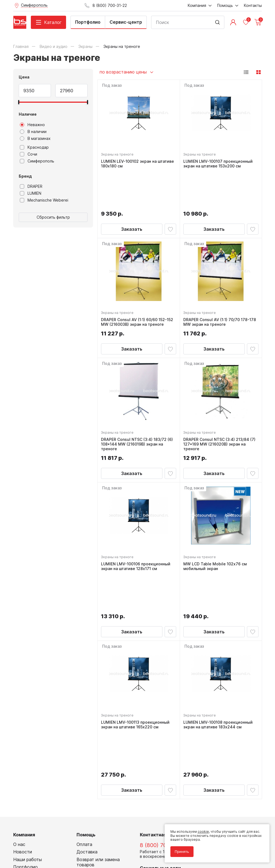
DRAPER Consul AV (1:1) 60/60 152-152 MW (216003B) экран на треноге (138, 287)
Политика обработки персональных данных (50, 839)
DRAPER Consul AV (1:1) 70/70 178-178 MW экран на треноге (221, 287)
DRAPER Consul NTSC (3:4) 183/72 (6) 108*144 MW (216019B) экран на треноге (138, 411)
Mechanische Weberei (44, 200)
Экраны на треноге (118, 155)
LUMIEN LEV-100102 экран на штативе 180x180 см (139, 165)
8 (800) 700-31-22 (163, 740)
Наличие (28, 114)
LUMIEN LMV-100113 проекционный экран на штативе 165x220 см (136, 657)
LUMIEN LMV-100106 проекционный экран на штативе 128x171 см (137, 535)
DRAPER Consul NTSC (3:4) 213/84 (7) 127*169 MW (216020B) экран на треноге (220, 411)
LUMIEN (31, 193)
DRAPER (31, 186)
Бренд (25, 176)
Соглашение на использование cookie (45, 847)
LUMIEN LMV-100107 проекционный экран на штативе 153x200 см (219, 165)
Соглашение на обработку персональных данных (55, 843)
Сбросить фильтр (53, 217)
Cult (82, 855)
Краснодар (34, 147)
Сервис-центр (126, 22)
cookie (201, 830)
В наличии (33, 132)
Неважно (32, 125)
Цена (24, 77)
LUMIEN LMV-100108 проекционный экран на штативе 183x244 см (219, 657)
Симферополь (37, 161)
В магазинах (35, 139)
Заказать (132, 191)
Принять (180, 849)
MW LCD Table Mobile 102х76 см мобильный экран (216, 535)
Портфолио (88, 22)
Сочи (28, 154)
